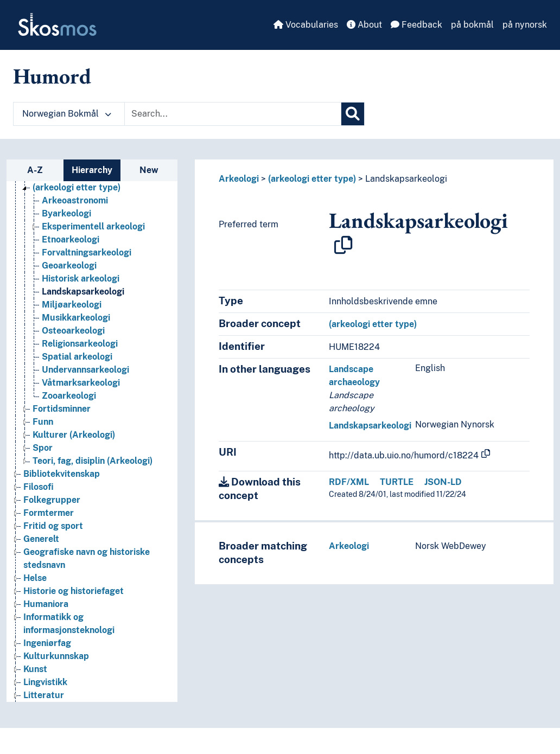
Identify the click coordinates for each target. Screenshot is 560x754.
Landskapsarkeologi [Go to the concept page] (83, 292)
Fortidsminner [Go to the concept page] (62, 409)
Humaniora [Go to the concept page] (46, 604)
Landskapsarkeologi (406, 179)
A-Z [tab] (35, 170)
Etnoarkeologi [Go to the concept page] (71, 239)
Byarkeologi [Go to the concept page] (66, 213)
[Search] (353, 114)
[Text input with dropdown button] (233, 114)
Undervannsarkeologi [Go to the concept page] (85, 370)
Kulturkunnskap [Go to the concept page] (56, 656)
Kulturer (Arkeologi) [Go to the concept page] (74, 435)
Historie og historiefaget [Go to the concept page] (74, 591)
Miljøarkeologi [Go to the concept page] (72, 305)
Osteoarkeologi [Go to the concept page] (73, 331)
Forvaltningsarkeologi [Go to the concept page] (87, 253)
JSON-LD (443, 482)
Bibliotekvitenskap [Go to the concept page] (62, 474)
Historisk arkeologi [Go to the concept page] (81, 279)
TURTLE (397, 482)
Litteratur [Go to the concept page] (44, 695)
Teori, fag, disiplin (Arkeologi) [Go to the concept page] (93, 461)
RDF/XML (349, 482)
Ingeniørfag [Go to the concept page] (47, 643)
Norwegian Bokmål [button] (67, 114)
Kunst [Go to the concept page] (35, 669)
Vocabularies (306, 25)
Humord (52, 76)
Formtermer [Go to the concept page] (49, 513)
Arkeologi (239, 179)
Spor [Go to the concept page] (43, 448)
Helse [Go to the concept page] (35, 578)
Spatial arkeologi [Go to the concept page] (77, 357)
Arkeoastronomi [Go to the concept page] (75, 200)
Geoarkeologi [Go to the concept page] (69, 266)
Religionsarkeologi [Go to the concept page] (80, 344)
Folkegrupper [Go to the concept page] (52, 500)
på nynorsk (525, 25)
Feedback (416, 25)
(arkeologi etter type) (312, 179)
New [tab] (149, 170)
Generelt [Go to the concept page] (41, 539)
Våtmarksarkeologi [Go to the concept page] (81, 383)
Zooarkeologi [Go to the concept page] (69, 396)
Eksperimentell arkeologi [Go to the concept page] (93, 226)
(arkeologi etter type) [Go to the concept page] (77, 187)
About (364, 25)
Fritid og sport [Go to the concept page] (53, 526)
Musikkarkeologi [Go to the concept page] (76, 318)
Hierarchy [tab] (92, 170)
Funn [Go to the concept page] (43, 422)
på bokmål (472, 25)
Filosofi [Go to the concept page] (39, 487)
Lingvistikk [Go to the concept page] (45, 682)
